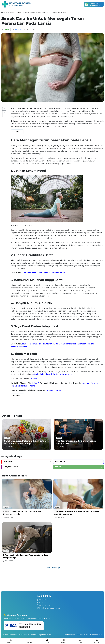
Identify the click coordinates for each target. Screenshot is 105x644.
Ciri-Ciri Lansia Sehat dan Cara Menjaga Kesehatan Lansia (22, 513)
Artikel (12, 12)
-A (4, 109)
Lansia (19, 12)
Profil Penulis (70, 635)
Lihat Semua (53, 568)
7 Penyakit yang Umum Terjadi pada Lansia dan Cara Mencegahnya (77, 513)
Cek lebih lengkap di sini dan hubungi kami (53, 374)
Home (5, 12)
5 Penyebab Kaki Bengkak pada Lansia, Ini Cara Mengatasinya (26, 556)
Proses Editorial (54, 390)
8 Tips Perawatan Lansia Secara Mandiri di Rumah (43, 273)
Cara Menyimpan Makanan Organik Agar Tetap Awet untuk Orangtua (25, 442)
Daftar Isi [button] (16, 132)
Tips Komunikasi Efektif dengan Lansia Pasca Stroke (76, 442)
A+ (4, 116)
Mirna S (18, 30)
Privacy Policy (82, 635)
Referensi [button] (17, 396)
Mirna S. (36, 383)
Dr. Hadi (33, 379)
